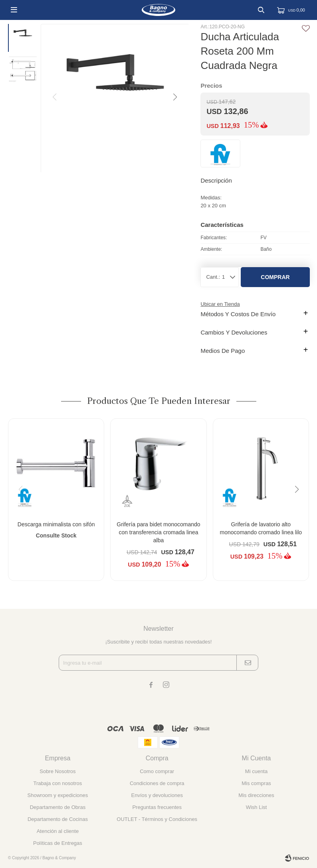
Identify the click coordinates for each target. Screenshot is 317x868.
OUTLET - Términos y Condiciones (157, 819)
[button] (174, 97)
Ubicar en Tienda (220, 304)
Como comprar (157, 771)
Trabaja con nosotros (58, 783)
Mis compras (256, 783)
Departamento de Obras (58, 807)
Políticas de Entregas (58, 843)
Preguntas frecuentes (157, 807)
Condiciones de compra (157, 783)
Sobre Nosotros (57, 771)
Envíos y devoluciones (157, 795)
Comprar (275, 277)
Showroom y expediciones (58, 795)
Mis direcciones (256, 795)
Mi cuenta (256, 771)
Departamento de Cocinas (58, 819)
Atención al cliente (58, 831)
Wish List (257, 807)
